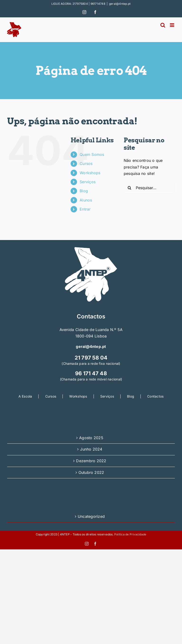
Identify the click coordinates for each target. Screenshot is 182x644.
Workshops (90, 173)
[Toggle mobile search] (163, 25)
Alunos (86, 200)
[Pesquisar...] (149, 188)
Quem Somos (92, 154)
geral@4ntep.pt (120, 4)
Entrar (85, 209)
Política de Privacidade (130, 534)
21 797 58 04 (91, 358)
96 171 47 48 (91, 373)
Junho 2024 (91, 449)
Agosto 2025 (91, 438)
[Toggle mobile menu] (172, 25)
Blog (84, 191)
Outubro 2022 (91, 472)
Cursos (86, 163)
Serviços (88, 182)
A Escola (25, 396)
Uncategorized (91, 516)
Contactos (155, 396)
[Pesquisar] (130, 188)
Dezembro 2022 (91, 461)
